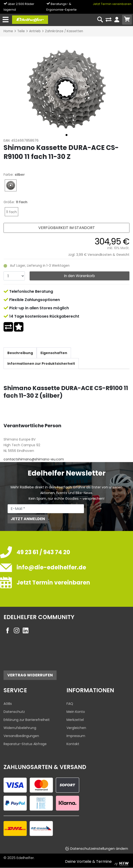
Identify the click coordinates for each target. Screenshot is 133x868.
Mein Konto (76, 712)
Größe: (9, 202)
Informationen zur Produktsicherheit (41, 364)
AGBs (8, 704)
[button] (66, 135)
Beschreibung (20, 353)
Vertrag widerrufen (30, 675)
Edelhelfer (25, 858)
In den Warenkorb (80, 276)
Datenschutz (14, 712)
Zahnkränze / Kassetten (64, 31)
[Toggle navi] (6, 20)
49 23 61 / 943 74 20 (43, 552)
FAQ (70, 704)
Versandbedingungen (21, 736)
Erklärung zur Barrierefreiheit (27, 720)
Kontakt (73, 744)
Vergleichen (76, 728)
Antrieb (35, 31)
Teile (21, 31)
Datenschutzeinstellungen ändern (99, 849)
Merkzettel (75, 720)
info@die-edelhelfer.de (51, 567)
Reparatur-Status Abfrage (25, 744)
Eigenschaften (54, 353)
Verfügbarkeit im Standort (67, 228)
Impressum (76, 736)
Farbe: (9, 175)
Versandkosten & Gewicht (109, 255)
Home (8, 31)
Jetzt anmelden (28, 519)
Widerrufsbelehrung (20, 728)
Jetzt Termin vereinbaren (112, 4)
